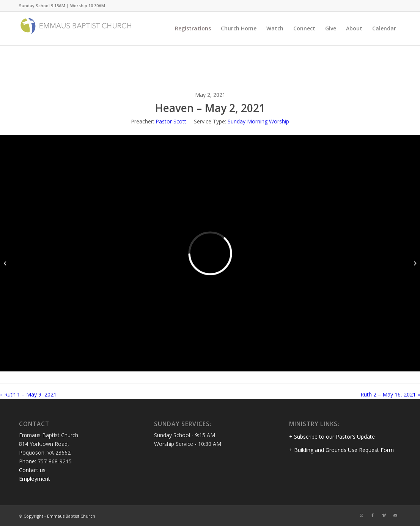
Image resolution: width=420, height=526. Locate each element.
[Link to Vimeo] (384, 515)
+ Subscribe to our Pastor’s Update (332, 437)
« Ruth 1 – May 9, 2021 (28, 394)
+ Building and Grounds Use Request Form (341, 450)
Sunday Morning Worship (258, 121)
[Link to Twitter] (361, 515)
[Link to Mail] (395, 515)
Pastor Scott (171, 121)
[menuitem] (193, 28)
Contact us (32, 470)
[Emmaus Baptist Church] (76, 28)
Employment (35, 479)
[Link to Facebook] (373, 515)
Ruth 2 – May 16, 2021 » (390, 394)
